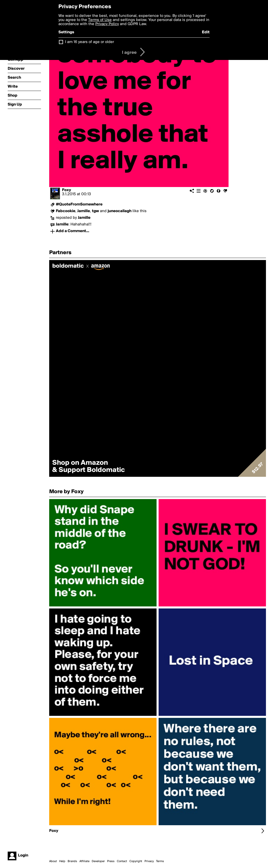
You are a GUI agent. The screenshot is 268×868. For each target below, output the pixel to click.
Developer (98, 861)
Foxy (66, 190)
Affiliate (84, 861)
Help (62, 861)
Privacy (149, 861)
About (53, 861)
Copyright (136, 861)
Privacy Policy (107, 24)
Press (111, 861)
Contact (122, 861)
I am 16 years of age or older (90, 42)
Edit (206, 32)
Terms (160, 861)
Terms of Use (100, 20)
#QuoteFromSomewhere (79, 204)
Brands (72, 861)
